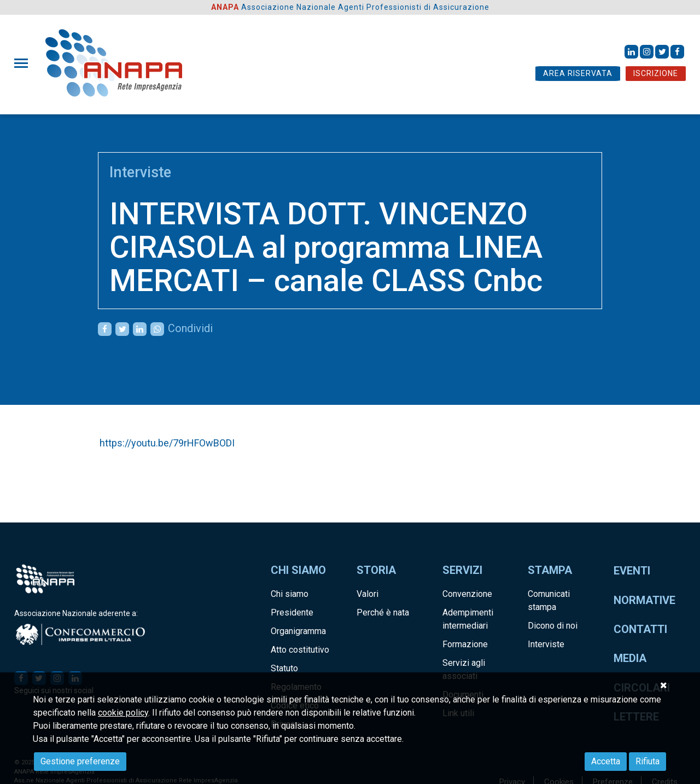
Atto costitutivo (300, 650)
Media (630, 658)
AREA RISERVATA (578, 73)
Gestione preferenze (80, 761)
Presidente (292, 612)
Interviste (140, 172)
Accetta (606, 761)
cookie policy (123, 713)
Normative (644, 600)
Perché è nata (383, 612)
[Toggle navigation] (24, 63)
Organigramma (298, 631)
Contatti (640, 629)
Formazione (465, 644)
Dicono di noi (553, 626)
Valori (367, 594)
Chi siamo (290, 594)
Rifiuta (647, 761)
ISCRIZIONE (656, 73)
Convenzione (467, 594)
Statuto (284, 668)
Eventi (632, 571)
